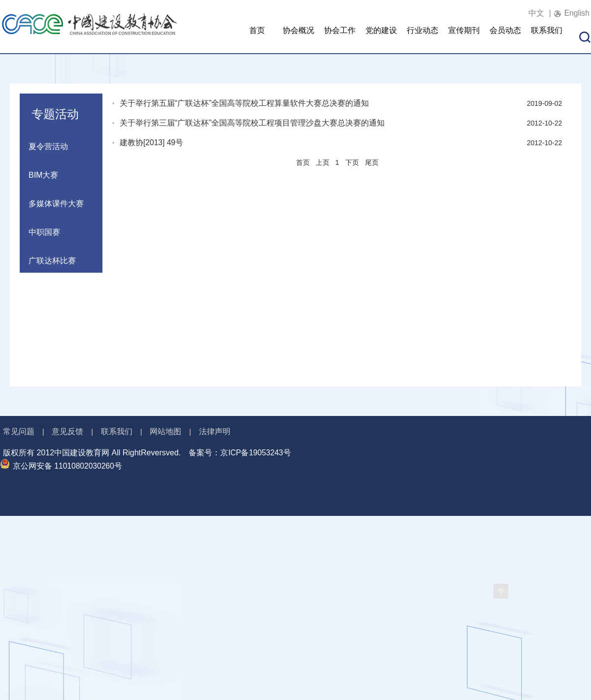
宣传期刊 (464, 37)
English (576, 13)
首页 (257, 37)
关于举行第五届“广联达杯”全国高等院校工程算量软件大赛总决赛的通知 (245, 103)
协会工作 (340, 37)
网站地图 (165, 431)
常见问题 (19, 431)
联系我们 (547, 37)
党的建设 (381, 37)
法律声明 (215, 431)
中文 (533, 13)
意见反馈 (67, 431)
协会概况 (298, 37)
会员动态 (505, 37)
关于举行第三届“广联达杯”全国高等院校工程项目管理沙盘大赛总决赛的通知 (252, 123)
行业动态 (423, 37)
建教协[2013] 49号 (152, 143)
